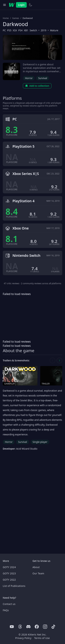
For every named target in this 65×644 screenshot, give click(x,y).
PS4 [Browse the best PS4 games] (20, 30)
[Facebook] (37, 627)
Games (16, 18)
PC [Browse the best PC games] (4, 30)
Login (21, 5)
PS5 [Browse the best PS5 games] (9, 30)
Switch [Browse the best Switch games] (33, 30)
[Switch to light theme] (31, 5)
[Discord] (28, 627)
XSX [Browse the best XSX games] (15, 30)
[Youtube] (12, 627)
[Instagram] (45, 627)
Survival (43, 78)
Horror (29, 78)
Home (6, 18)
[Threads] (20, 627)
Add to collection (37, 86)
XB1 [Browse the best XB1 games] (26, 30)
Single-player (40, 442)
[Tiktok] (53, 627)
